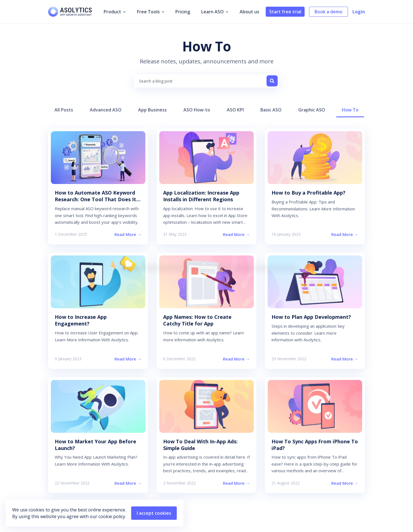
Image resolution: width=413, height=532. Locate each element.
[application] (128, 12)
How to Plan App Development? (311, 317)
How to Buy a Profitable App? (308, 193)
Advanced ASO (106, 110)
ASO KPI (235, 110)
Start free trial (285, 12)
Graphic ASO (312, 110)
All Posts (64, 110)
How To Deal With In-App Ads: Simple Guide (200, 445)
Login (359, 12)
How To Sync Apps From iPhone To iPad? (315, 445)
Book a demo (329, 12)
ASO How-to (197, 110)
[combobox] (206, 81)
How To (350, 110)
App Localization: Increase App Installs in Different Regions (201, 196)
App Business (152, 110)
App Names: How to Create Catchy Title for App (197, 320)
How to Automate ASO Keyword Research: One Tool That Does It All (95, 199)
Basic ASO (271, 110)
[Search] (272, 81)
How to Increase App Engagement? (81, 320)
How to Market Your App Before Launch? (95, 445)
